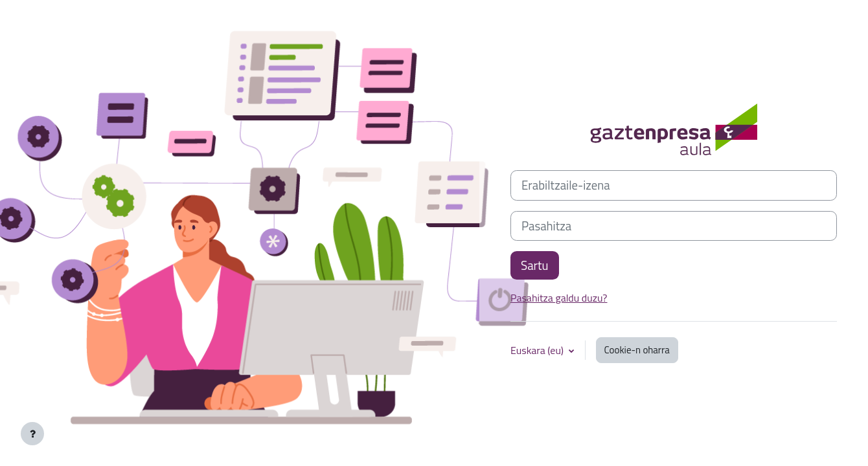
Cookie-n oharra (637, 350)
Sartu (535, 265)
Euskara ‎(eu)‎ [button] (538, 350)
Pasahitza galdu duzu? (559, 298)
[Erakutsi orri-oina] (32, 434)
